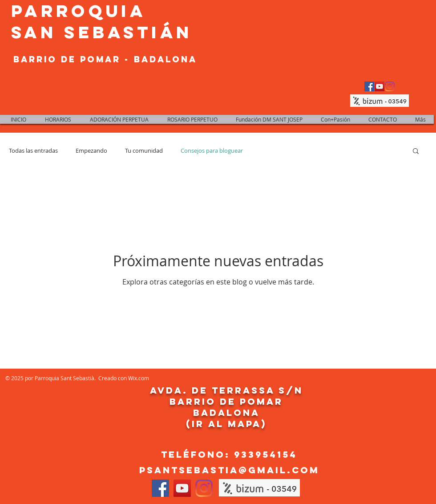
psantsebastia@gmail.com (229, 470)
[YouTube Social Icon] (379, 86)
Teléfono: (198, 454)
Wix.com (139, 378)
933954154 (266, 454)
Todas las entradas (33, 150)
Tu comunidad (144, 150)
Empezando (91, 150)
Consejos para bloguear (212, 150)
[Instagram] (390, 86)
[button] (416, 152)
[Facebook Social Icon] (369, 86)
